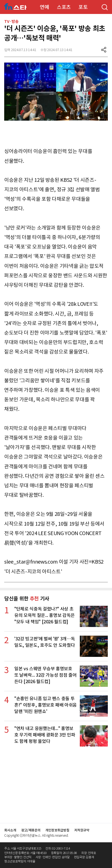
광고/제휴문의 (31, 830)
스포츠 (64, 7)
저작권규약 (82, 830)
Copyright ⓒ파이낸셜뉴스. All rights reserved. (36, 835)
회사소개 (10, 830)
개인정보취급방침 (57, 830)
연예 (44, 7)
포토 (83, 7)
